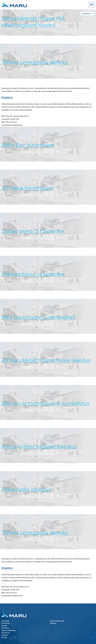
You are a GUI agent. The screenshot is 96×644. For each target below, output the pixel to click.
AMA (93, 638)
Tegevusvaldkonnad (57, 621)
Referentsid (6, 623)
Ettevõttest (5, 621)
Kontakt (4, 626)
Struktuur (53, 623)
